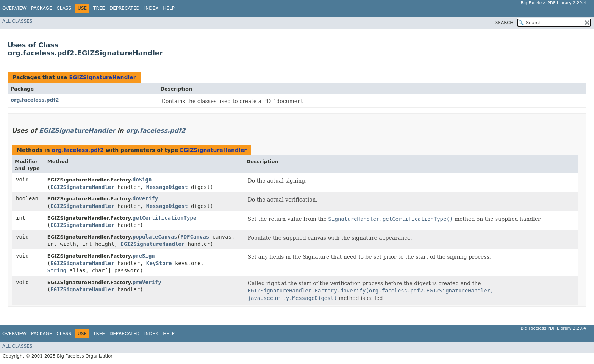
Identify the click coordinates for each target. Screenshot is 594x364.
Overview (14, 8)
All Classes (17, 21)
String (57, 270)
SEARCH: (505, 23)
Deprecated (125, 8)
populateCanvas (155, 237)
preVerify (147, 282)
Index (152, 8)
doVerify (145, 198)
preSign (144, 256)
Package (41, 8)
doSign (142, 180)
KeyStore (159, 263)
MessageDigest (167, 187)
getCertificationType (165, 218)
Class (64, 8)
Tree (99, 8)
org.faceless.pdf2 (35, 100)
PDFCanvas (195, 237)
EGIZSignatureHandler (102, 77)
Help (169, 8)
